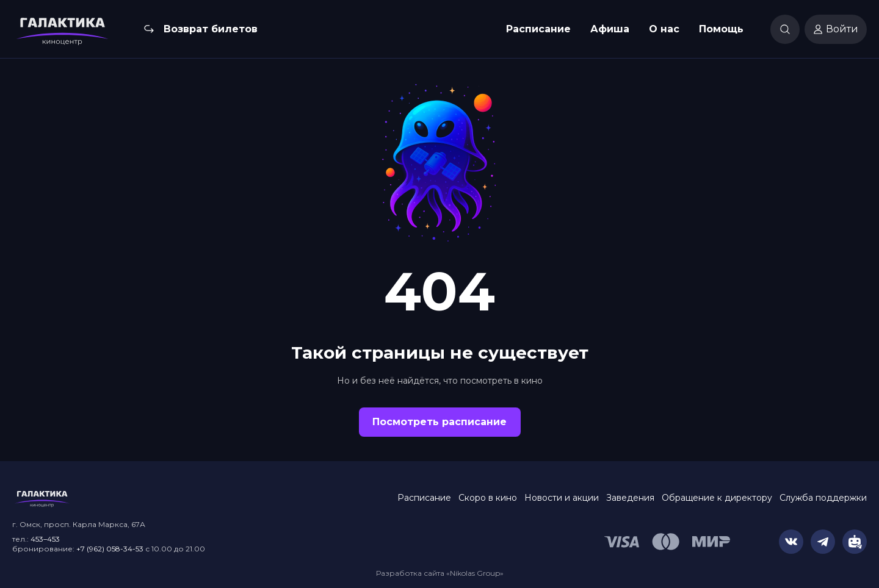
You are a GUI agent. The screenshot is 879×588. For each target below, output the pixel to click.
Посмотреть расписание (440, 422)
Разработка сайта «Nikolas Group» (440, 573)
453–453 (45, 539)
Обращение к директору (717, 498)
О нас (664, 29)
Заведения (630, 498)
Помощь (721, 29)
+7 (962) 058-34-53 (110, 549)
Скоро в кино (488, 498)
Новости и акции (562, 498)
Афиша (610, 29)
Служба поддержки (823, 498)
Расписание (538, 29)
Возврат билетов (211, 29)
